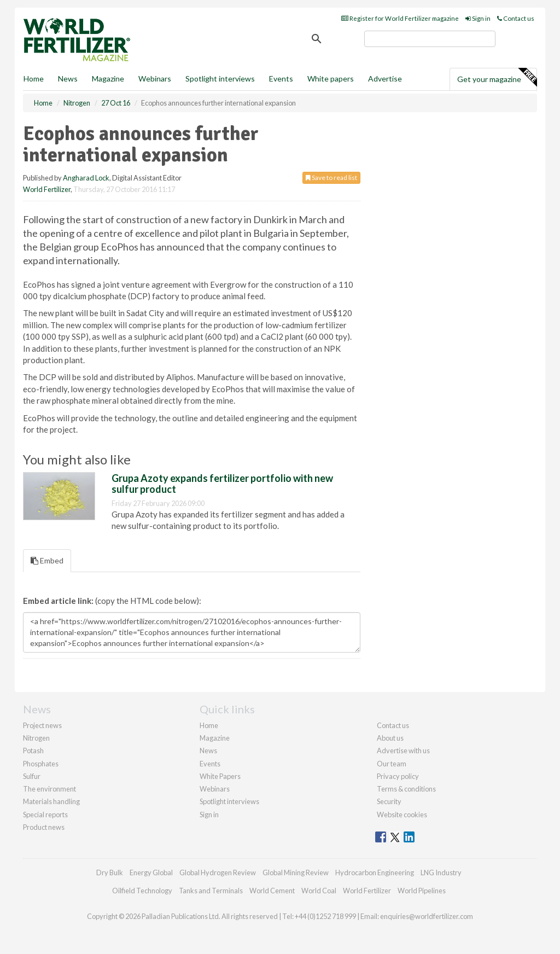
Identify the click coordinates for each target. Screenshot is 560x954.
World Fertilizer (47, 189)
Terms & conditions (406, 789)
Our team (392, 764)
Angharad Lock (86, 178)
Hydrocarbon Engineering (375, 872)
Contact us (516, 18)
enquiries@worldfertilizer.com (427, 916)
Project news (42, 725)
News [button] (68, 78)
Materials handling (51, 801)
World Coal (319, 891)
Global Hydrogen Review (218, 872)
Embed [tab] (47, 560)
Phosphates (41, 764)
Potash (33, 751)
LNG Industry (441, 872)
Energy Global (151, 872)
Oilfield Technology (142, 891)
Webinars (155, 78)
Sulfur (32, 776)
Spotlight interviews (220, 78)
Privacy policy (398, 776)
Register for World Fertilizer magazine (400, 18)
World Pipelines (422, 891)
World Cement (272, 891)
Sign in (478, 18)
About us (390, 738)
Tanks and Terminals (211, 891)
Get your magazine (497, 78)
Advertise (385, 78)
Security (389, 801)
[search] (430, 39)
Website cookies (402, 815)
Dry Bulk (110, 872)
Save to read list (331, 178)
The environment (49, 789)
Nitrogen (36, 738)
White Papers (220, 776)
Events (281, 78)
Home (34, 78)
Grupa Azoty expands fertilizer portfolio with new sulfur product (222, 484)
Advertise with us (403, 751)
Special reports (45, 815)
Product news (44, 827)
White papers (331, 78)
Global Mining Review (296, 872)
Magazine (108, 78)
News (208, 751)
